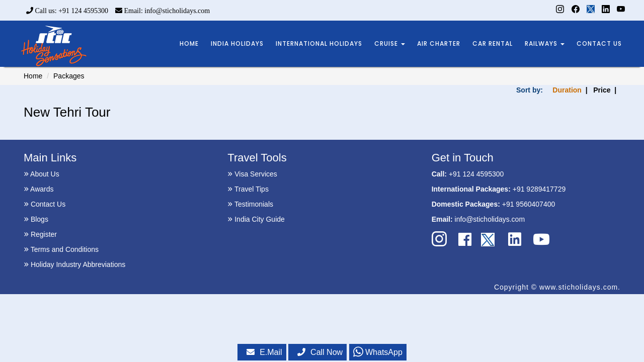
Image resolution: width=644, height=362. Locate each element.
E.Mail (264, 352)
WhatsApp (378, 352)
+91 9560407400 (529, 204)
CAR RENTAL (493, 43)
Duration (567, 90)
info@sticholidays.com (490, 219)
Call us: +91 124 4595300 (67, 11)
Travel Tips (248, 189)
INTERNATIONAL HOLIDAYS (319, 43)
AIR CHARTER (439, 43)
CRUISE (390, 43)
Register (40, 234)
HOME (189, 43)
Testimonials (250, 204)
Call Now (320, 352)
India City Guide (256, 219)
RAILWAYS (545, 43)
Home (33, 76)
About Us (42, 174)
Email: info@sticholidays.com (163, 11)
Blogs (36, 219)
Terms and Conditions (61, 249)
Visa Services (252, 174)
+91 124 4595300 (476, 174)
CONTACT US (599, 43)
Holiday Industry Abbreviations (74, 264)
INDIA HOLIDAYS (237, 43)
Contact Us (45, 204)
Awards (39, 189)
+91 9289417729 (539, 189)
